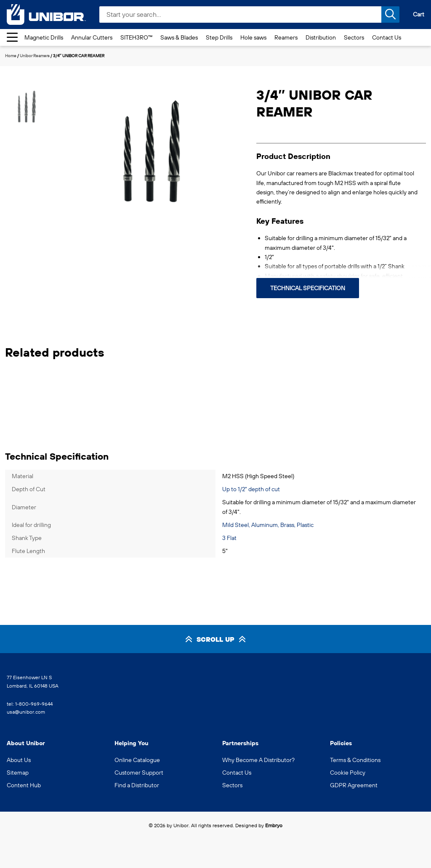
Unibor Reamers (35, 56)
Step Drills (219, 37)
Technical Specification (308, 288)
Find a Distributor (137, 785)
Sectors (354, 37)
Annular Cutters (92, 37)
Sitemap (18, 773)
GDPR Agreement (354, 785)
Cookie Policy (348, 773)
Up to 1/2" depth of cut (251, 489)
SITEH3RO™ (136, 37)
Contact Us (387, 37)
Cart (419, 14)
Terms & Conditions (355, 760)
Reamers (286, 37)
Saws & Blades (179, 37)
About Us (19, 760)
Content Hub (24, 785)
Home (11, 56)
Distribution (321, 37)
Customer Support (139, 773)
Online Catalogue (137, 760)
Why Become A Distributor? (258, 760)
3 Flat (229, 538)
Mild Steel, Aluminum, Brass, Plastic (268, 525)
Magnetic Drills (44, 37)
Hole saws (253, 37)
